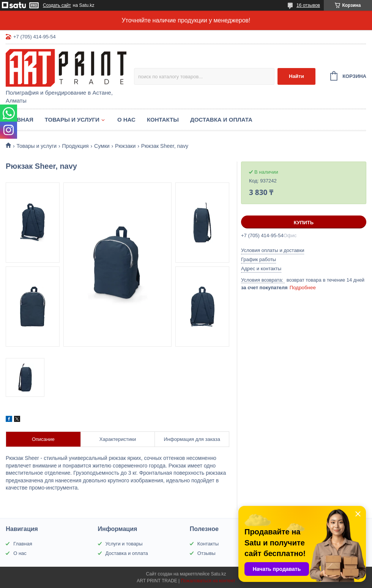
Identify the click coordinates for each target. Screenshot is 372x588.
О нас (126, 120)
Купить (304, 223)
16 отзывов (308, 5)
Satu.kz (218, 574)
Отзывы (206, 553)
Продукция (76, 146)
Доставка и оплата (221, 120)
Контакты (163, 120)
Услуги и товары (124, 544)
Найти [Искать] (296, 76)
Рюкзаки (125, 146)
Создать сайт (57, 5)
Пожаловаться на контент (208, 581)
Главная (20, 120)
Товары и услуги (72, 120)
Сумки (102, 146)
